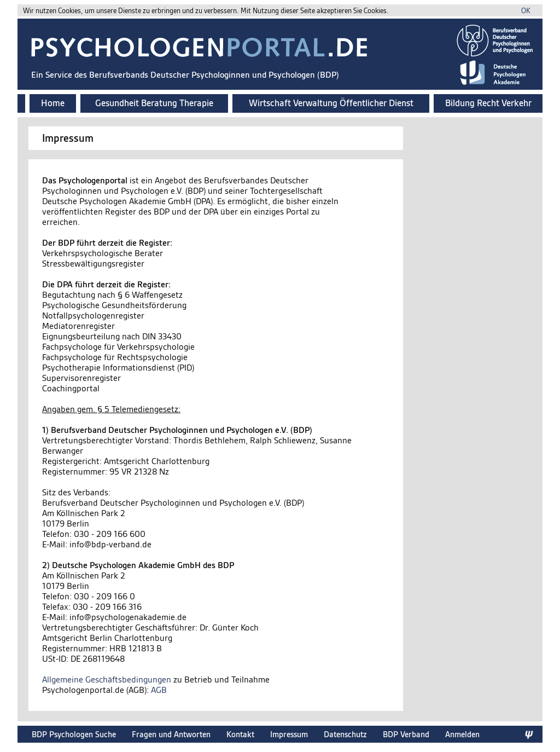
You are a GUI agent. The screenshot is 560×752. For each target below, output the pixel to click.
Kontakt (240, 734)
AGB (159, 690)
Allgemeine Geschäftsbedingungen (107, 679)
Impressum (289, 734)
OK (526, 11)
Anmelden (462, 734)
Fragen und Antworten (171, 734)
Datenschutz (345, 734)
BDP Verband (406, 734)
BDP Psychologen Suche (74, 734)
